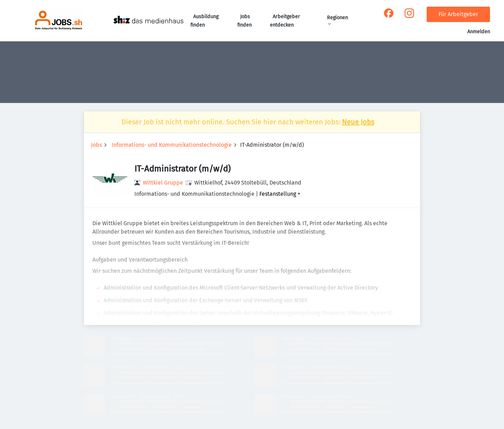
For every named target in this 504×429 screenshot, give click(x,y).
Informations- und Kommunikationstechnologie (172, 145)
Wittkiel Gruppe (163, 183)
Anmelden (479, 32)
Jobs (96, 145)
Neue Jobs (358, 122)
